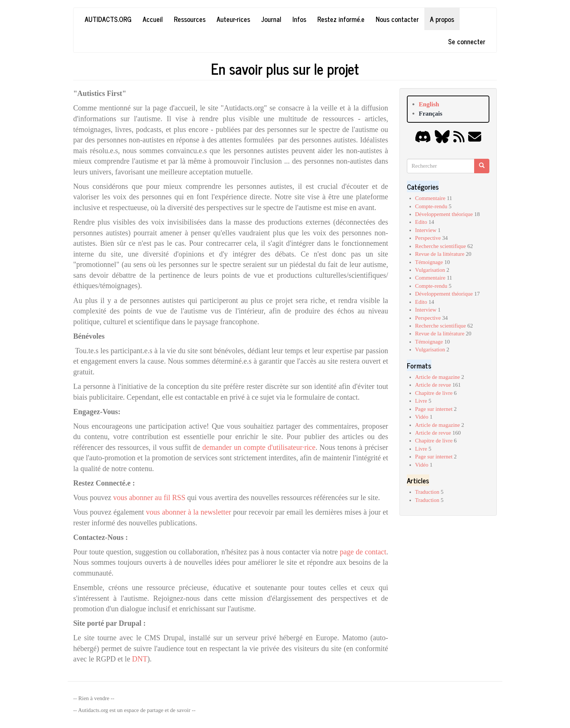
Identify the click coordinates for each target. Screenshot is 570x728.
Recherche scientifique (441, 246)
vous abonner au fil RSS (150, 497)
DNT (140, 659)
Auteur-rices (233, 19)
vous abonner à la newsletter (189, 512)
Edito (421, 222)
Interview (426, 230)
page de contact (363, 552)
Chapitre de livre (434, 393)
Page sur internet (434, 409)
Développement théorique (444, 214)
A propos (442, 19)
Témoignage (429, 262)
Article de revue (433, 385)
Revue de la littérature (440, 254)
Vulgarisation (430, 270)
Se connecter (467, 41)
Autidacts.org (108, 19)
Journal (271, 19)
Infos (299, 19)
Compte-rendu (431, 206)
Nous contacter (397, 19)
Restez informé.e (341, 19)
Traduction (427, 492)
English (429, 104)
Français (430, 114)
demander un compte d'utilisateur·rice (259, 447)
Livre (421, 401)
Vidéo (422, 417)
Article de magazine (438, 377)
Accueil (153, 19)
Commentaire (430, 198)
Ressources (190, 19)
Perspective (428, 238)
